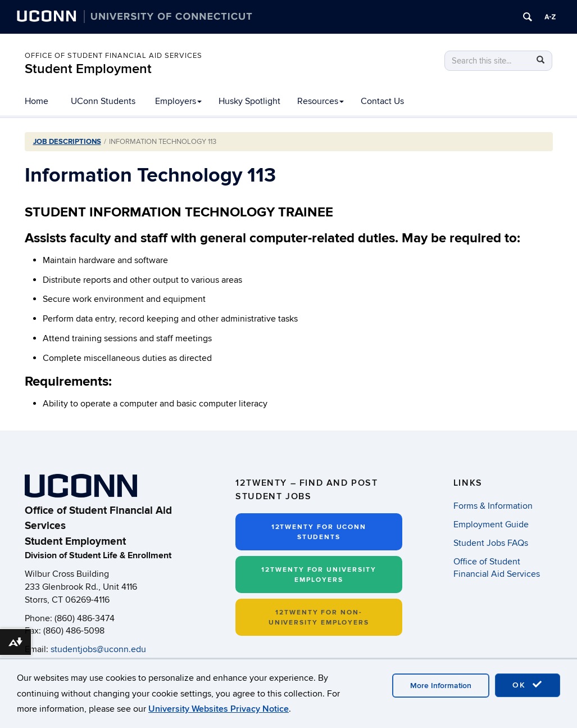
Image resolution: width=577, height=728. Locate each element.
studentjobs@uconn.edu (98, 649)
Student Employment (88, 69)
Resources (321, 101)
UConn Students (103, 101)
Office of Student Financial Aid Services (113, 56)
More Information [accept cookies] (441, 686)
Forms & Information (493, 506)
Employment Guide (491, 524)
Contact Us (382, 101)
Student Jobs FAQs (491, 543)
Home (37, 101)
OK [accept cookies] (528, 685)
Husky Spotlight (249, 101)
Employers (178, 101)
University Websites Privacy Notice (219, 709)
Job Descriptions (67, 142)
